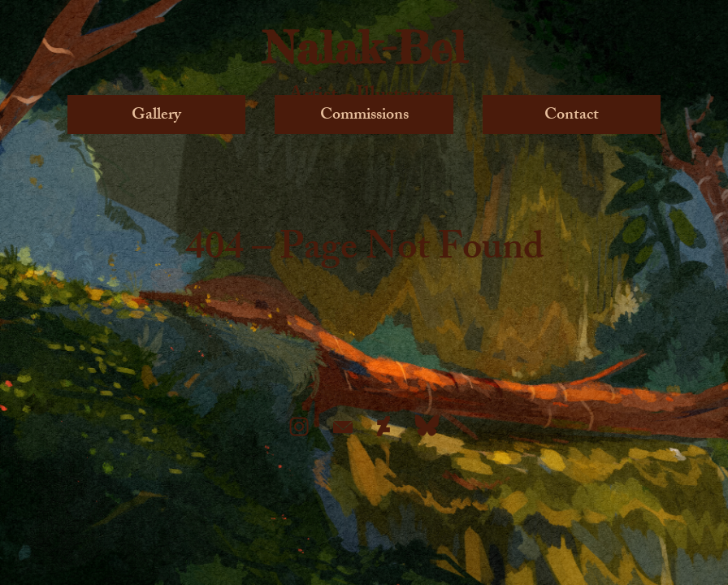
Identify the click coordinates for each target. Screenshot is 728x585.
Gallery (156, 115)
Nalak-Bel (364, 47)
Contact (572, 115)
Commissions (364, 115)
